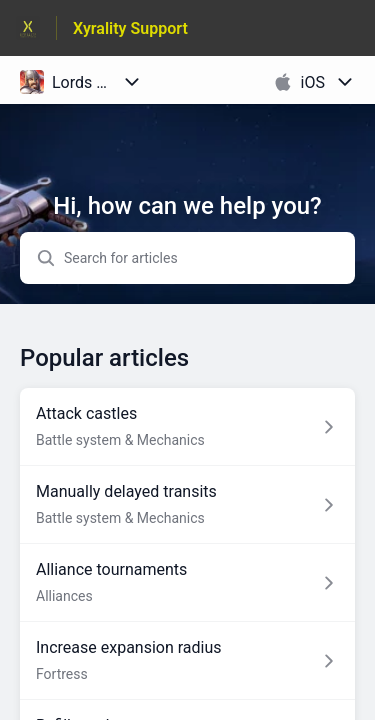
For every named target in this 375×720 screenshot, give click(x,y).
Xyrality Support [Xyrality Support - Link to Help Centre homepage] (130, 28)
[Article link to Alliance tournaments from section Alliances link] (187, 583)
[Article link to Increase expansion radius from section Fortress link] (187, 661)
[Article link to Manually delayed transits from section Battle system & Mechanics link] (187, 505)
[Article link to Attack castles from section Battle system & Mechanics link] (187, 427)
